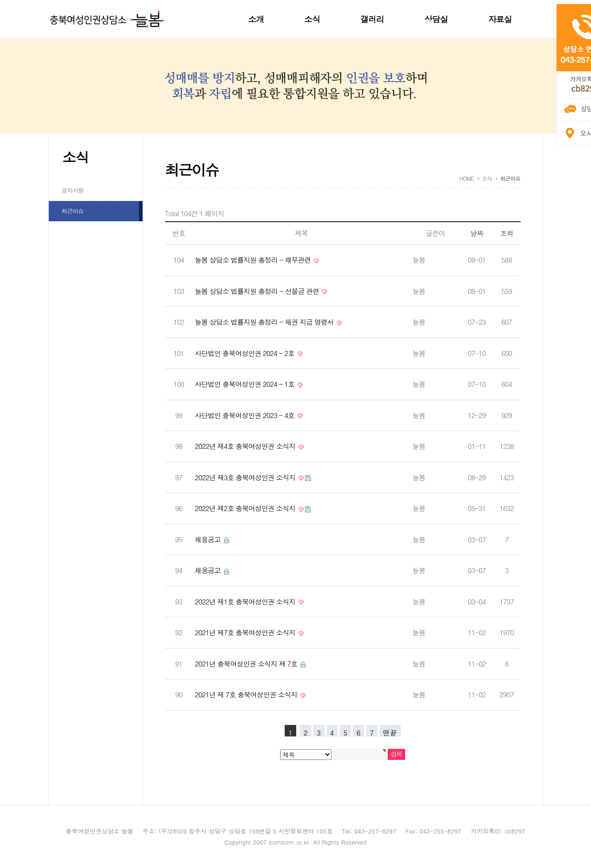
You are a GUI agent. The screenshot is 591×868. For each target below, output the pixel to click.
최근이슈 (73, 211)
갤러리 (372, 19)
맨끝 (390, 732)
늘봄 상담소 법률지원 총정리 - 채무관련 (254, 260)
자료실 (500, 19)
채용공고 (209, 539)
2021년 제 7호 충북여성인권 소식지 (247, 694)
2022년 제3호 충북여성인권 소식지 (246, 477)
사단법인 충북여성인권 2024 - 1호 (246, 384)
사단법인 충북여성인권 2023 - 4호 (246, 415)
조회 (507, 233)
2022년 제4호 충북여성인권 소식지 (246, 446)
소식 (312, 19)
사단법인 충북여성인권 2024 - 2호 (246, 353)
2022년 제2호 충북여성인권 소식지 (246, 508)
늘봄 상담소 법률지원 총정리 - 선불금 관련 (258, 291)
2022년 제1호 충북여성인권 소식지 (246, 601)
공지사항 (73, 190)
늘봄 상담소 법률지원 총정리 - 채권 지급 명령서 (265, 322)
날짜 (477, 233)
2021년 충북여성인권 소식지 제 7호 (247, 664)
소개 (256, 19)
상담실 (436, 19)
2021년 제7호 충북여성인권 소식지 (246, 632)
